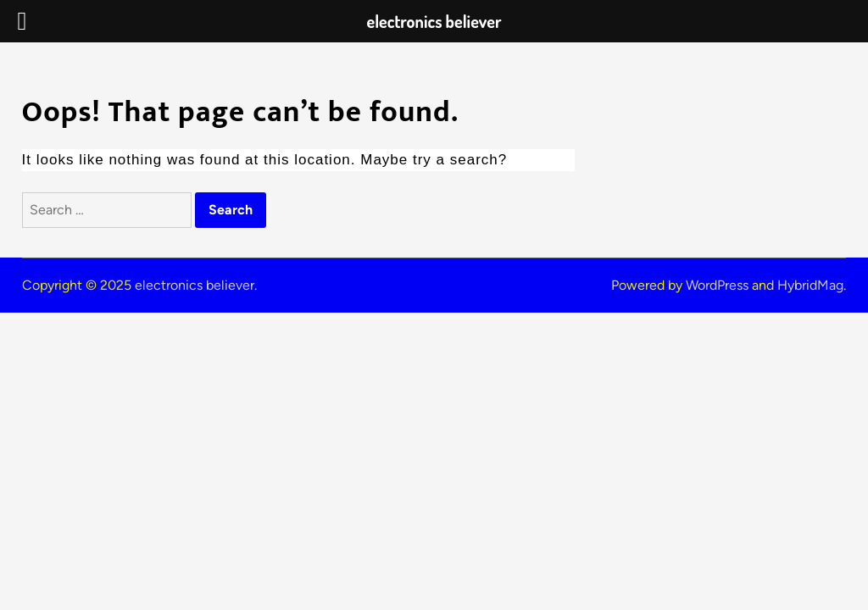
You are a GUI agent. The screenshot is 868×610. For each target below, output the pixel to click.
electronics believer (195, 285)
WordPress (717, 285)
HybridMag (810, 285)
